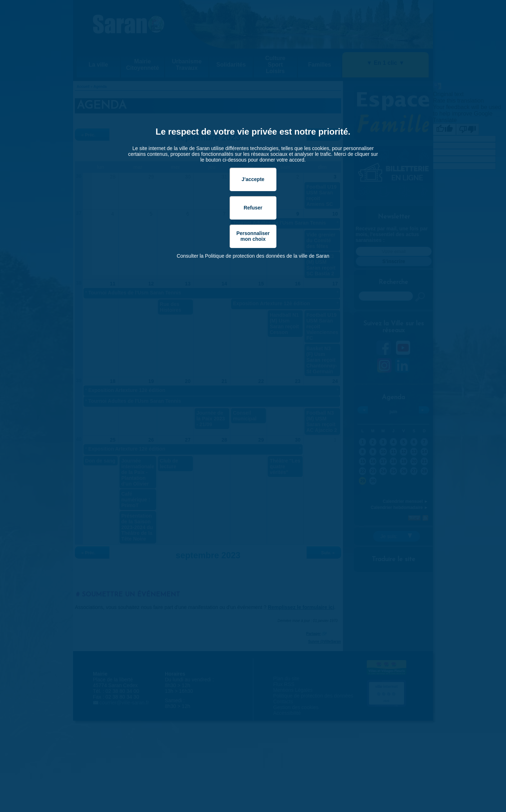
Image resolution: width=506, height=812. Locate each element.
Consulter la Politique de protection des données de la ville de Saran (253, 256)
